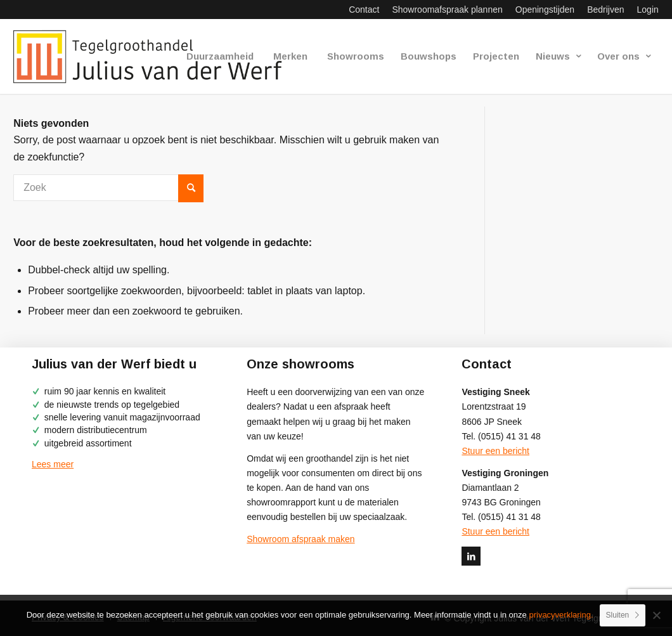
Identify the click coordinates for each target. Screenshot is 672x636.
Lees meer (53, 464)
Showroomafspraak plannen (447, 10)
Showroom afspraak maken (300, 539)
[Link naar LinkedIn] (471, 556)
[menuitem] (364, 10)
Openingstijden (545, 10)
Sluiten (618, 615)
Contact (364, 10)
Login (648, 10)
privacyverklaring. (561, 615)
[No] (656, 615)
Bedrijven (605, 10)
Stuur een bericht (495, 451)
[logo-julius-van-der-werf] (153, 56)
